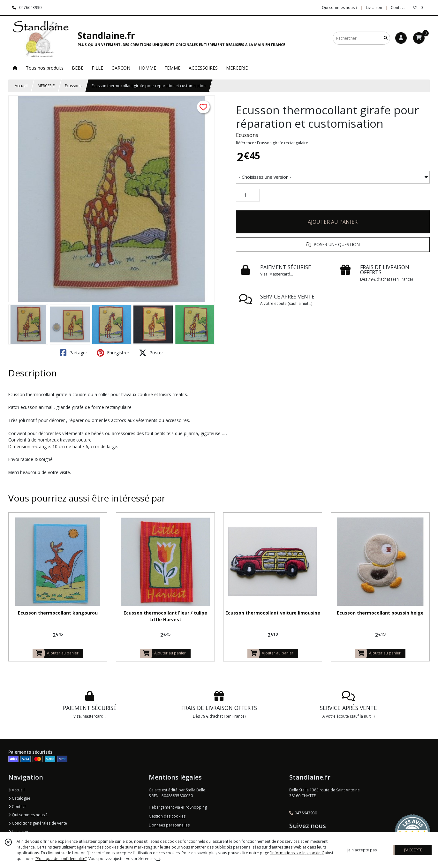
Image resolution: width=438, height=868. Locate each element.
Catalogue (19, 798)
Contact (398, 8)
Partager (73, 353)
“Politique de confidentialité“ (61, 859)
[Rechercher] (386, 38)
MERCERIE (46, 86)
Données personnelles (169, 825)
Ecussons (73, 86)
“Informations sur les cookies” (297, 853)
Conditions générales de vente (38, 823)
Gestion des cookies (167, 816)
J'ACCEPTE (413, 850)
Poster (151, 353)
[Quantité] (248, 195)
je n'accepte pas (362, 850)
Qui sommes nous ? (28, 815)
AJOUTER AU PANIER (333, 222)
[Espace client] (401, 38)
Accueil (21, 86)
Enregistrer (113, 353)
